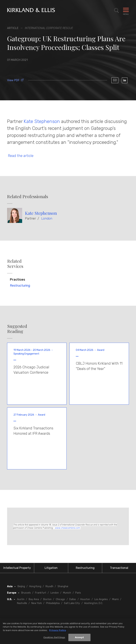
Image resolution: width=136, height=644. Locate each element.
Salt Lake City (72, 603)
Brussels (26, 593)
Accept (79, 638)
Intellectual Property (17, 568)
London (47, 218)
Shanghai (63, 586)
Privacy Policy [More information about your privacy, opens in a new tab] (58, 631)
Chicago (60, 599)
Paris (78, 593)
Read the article (20, 156)
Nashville (22, 603)
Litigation (51, 568)
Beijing (21, 586)
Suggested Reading (17, 329)
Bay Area (34, 599)
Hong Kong (35, 586)
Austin (21, 599)
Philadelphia (53, 603)
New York (37, 603)
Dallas (73, 599)
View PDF (15, 80)
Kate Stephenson (42, 121)
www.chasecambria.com (68, 528)
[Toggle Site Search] (117, 11)
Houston (85, 599)
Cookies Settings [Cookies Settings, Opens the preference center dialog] (54, 638)
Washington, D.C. (93, 603)
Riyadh (49, 586)
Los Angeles (101, 599)
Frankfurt (41, 593)
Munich (67, 593)
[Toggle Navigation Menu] (126, 11)
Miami (115, 599)
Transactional (119, 568)
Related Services (15, 264)
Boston (47, 599)
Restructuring (20, 286)
